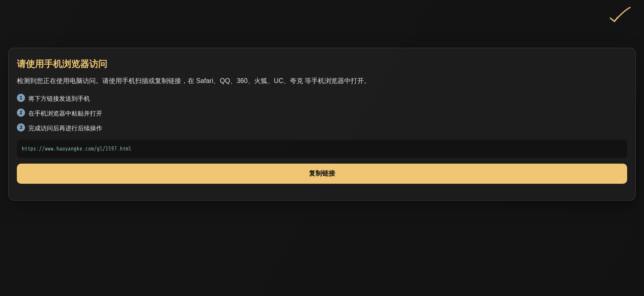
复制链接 (322, 173)
